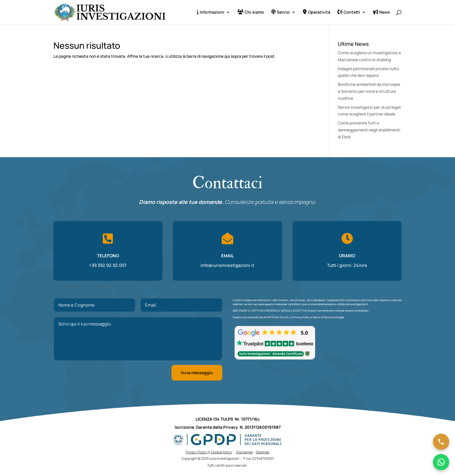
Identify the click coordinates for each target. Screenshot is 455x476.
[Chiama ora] (441, 442)
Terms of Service (323, 317)
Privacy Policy (302, 317)
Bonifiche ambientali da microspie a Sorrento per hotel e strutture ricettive (369, 91)
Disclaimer (245, 452)
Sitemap (263, 452)
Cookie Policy (222, 452)
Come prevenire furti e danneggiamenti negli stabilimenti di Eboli (369, 130)
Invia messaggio (197, 373)
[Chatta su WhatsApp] (441, 462)
